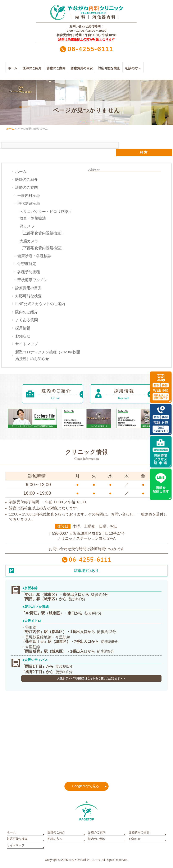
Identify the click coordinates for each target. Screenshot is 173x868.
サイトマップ (27, 344)
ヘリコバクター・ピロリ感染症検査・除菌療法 (46, 215)
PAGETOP (86, 811)
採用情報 (23, 328)
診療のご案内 (27, 187)
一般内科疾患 (29, 196)
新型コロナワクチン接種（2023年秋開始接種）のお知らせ (48, 355)
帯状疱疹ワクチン (32, 280)
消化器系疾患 (29, 203)
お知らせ (23, 336)
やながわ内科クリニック (85, 860)
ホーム (21, 172)
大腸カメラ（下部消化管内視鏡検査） (42, 244)
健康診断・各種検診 (34, 256)
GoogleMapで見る (86, 786)
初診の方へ (55, 839)
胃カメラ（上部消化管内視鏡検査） (42, 230)
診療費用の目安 (28, 288)
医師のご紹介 (27, 179)
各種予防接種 (29, 272)
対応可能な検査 (28, 296)
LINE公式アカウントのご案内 (40, 304)
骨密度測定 (27, 264)
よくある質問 (27, 320)
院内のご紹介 (27, 312)
